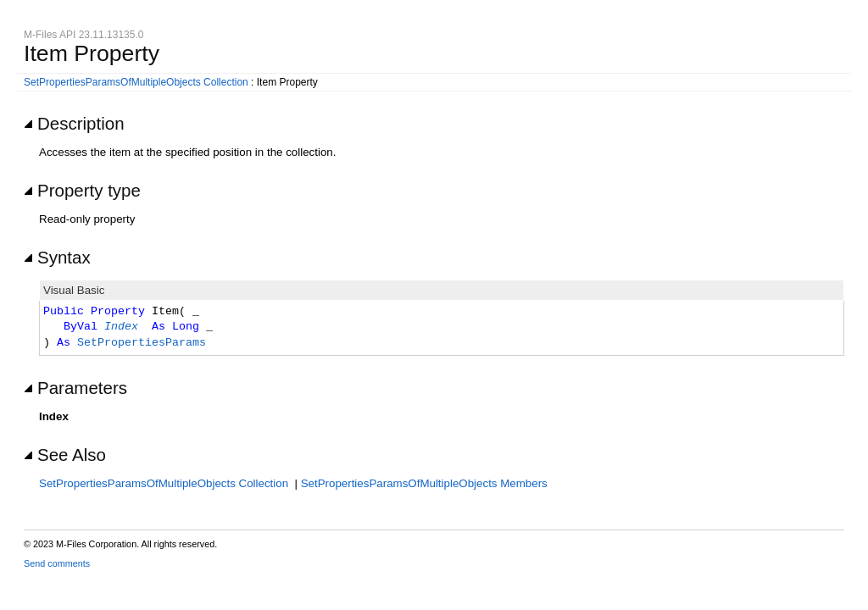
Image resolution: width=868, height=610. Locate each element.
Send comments (57, 563)
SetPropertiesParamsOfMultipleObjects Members (424, 483)
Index (121, 327)
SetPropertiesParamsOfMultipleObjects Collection (136, 82)
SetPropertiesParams (142, 343)
